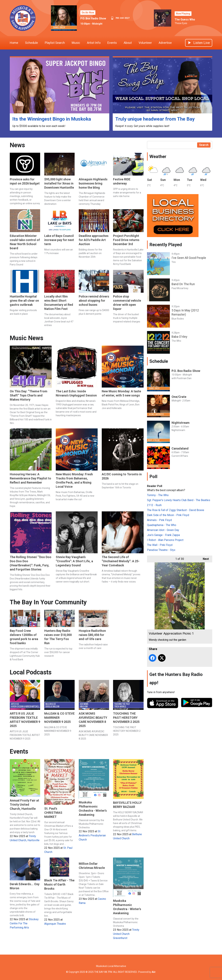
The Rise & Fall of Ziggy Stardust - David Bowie (176, 510)
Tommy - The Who (158, 495)
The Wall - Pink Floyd (160, 545)
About (128, 43)
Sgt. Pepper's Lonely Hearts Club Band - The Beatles (179, 500)
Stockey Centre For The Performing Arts (24, 923)
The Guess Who (185, 19)
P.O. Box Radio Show (93, 18)
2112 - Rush (154, 505)
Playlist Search (55, 43)
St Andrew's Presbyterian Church (92, 835)
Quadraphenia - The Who (162, 525)
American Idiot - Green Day (163, 530)
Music (76, 43)
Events (112, 43)
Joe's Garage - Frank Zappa (163, 535)
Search (204, 145)
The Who (176, 341)
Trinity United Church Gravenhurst (126, 934)
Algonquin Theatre (55, 924)
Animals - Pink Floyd (159, 520)
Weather (158, 156)
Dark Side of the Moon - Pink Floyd (168, 515)
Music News (27, 338)
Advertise (165, 43)
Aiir (154, 972)
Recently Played (166, 245)
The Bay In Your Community (48, 602)
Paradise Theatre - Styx (161, 550)
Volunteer (145, 43)
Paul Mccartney (180, 288)
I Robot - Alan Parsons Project (165, 540)
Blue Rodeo (178, 319)
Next (204, 558)
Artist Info (94, 43)
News (17, 145)
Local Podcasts (31, 672)
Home (14, 43)
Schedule (31, 43)
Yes (174, 262)
